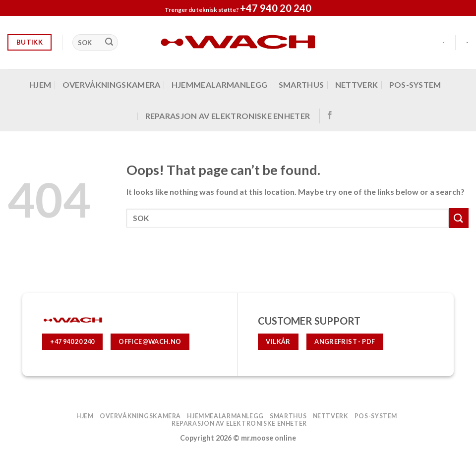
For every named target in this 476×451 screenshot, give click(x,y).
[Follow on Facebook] (330, 115)
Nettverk (357, 85)
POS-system (415, 85)
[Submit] (109, 43)
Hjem (40, 85)
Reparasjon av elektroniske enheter (228, 116)
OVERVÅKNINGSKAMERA (112, 85)
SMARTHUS (301, 85)
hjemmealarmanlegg (219, 85)
